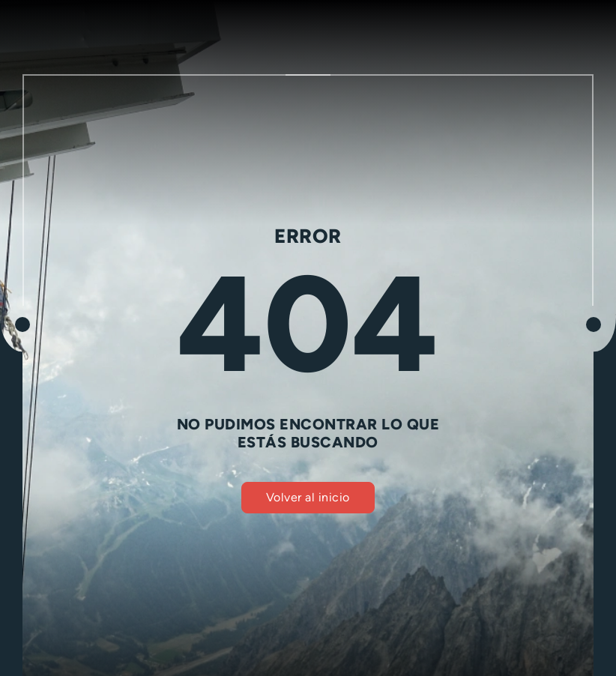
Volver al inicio (308, 497)
